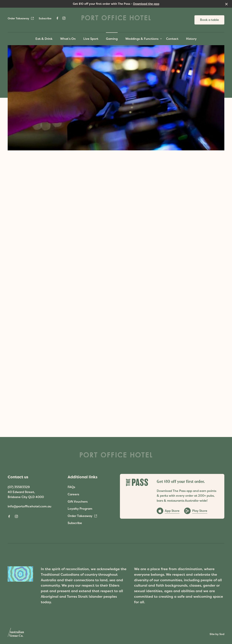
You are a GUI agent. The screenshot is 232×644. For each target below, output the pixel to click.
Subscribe (45, 18)
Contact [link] (172, 39)
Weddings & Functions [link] (142, 39)
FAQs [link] (71, 487)
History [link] (191, 39)
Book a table (209, 20)
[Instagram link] (64, 18)
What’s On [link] (68, 39)
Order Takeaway (21, 18)
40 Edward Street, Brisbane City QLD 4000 (26, 494)
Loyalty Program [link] (80, 509)
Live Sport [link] (91, 39)
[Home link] (116, 18)
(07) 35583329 (19, 487)
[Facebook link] (57, 18)
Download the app (146, 4)
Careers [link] (73, 494)
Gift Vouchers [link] (78, 501)
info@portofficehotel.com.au (30, 506)
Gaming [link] (112, 39)
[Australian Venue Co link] (16, 634)
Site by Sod (217, 634)
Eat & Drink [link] (44, 39)
